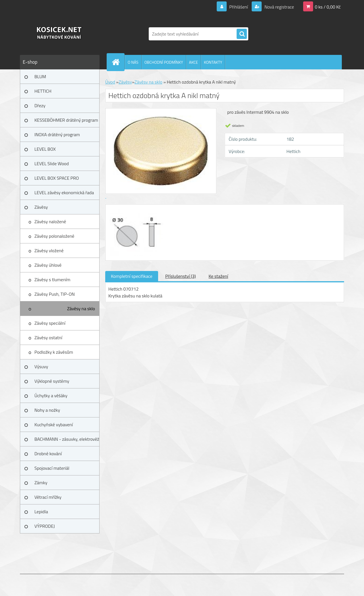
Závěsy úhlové (48, 265)
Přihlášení (239, 7)
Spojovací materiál (52, 468)
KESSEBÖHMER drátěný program (66, 120)
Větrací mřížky (48, 497)
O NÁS (133, 62)
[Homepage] (118, 62)
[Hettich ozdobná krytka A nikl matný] (136, 210)
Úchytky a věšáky (51, 396)
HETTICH (43, 91)
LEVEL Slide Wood (52, 164)
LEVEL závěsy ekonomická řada (64, 193)
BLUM (40, 76)
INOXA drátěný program (57, 134)
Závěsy (41, 207)
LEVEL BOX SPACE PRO (57, 178)
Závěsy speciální (50, 323)
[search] (242, 34)
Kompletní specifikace (132, 276)
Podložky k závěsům (54, 352)
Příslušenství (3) (180, 276)
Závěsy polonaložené (54, 236)
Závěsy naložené (50, 222)
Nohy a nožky (47, 410)
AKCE (194, 62)
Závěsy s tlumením (52, 280)
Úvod (110, 82)
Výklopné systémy (52, 381)
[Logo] (59, 34)
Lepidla (41, 512)
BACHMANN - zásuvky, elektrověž (67, 439)
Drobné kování (48, 454)
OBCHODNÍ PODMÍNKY (164, 62)
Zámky (41, 483)
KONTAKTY (213, 62)
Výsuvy (41, 367)
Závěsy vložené (49, 251)
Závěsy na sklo (81, 309)
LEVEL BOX (45, 149)
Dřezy (40, 105)
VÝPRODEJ (45, 526)
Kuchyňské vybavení (54, 425)
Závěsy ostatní (48, 338)
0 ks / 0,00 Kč (328, 7)
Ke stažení (218, 276)
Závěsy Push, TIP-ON (55, 294)
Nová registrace (279, 7)
